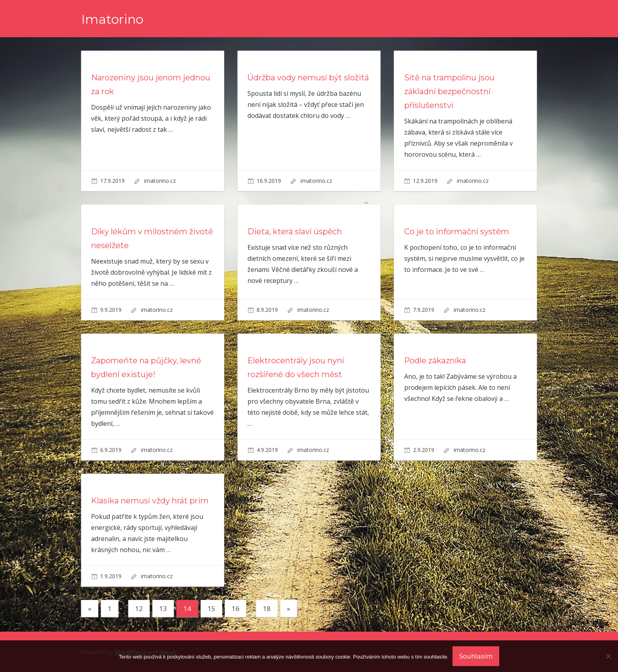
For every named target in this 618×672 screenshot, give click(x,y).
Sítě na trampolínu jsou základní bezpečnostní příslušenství (449, 91)
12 (139, 608)
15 (211, 608)
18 (267, 608)
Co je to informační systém (457, 232)
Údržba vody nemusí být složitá (308, 78)
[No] (608, 656)
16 (236, 608)
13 (163, 608)
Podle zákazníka (435, 361)
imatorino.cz (160, 181)
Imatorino (112, 19)
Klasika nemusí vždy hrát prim (150, 501)
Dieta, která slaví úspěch (295, 232)
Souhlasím (476, 656)
